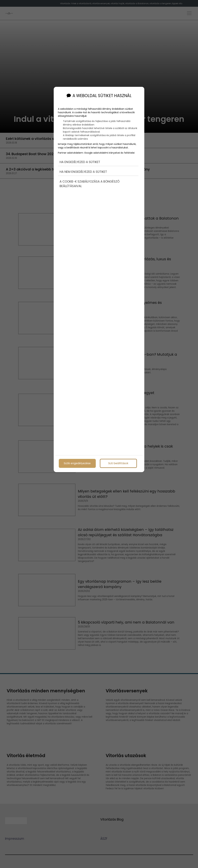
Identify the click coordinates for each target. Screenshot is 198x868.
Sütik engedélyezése (77, 463)
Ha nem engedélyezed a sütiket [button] (83, 172)
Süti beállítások (118, 463)
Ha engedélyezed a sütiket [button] (80, 162)
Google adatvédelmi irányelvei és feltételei (109, 153)
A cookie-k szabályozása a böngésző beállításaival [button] (90, 184)
